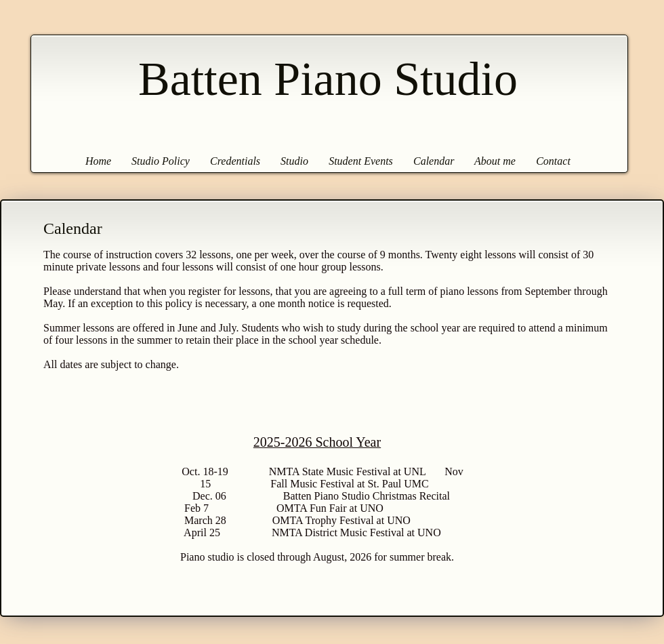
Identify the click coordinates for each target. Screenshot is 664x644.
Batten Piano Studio (328, 79)
